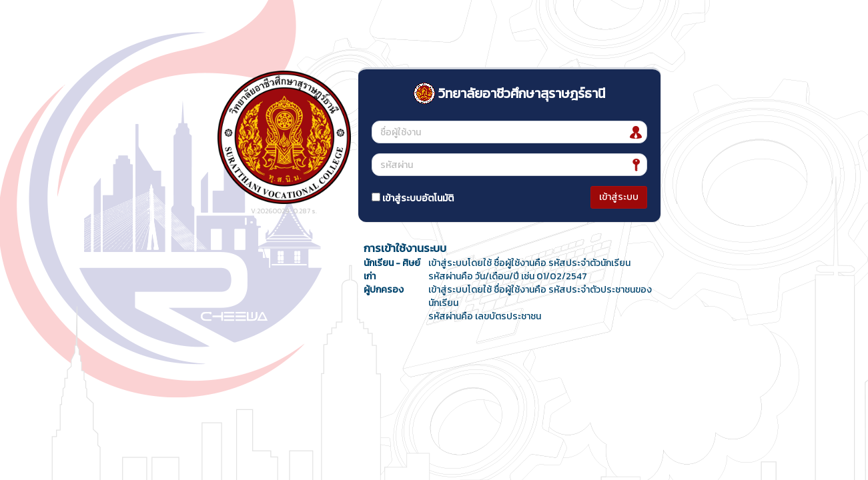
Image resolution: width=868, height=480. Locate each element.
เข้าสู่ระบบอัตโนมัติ (413, 198)
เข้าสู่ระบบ (619, 197)
